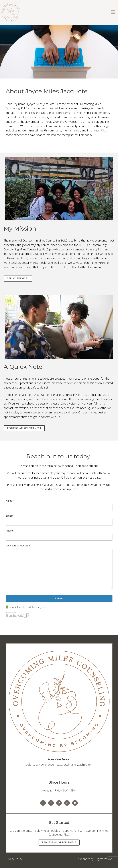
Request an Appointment (24, 428)
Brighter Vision (103, 859)
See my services (18, 278)
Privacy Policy (14, 859)
